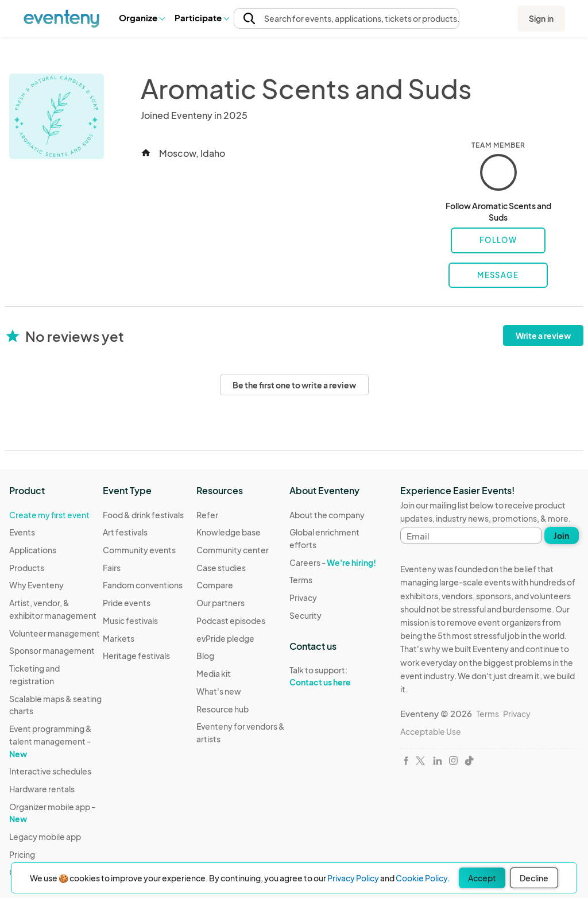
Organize (142, 18)
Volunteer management (55, 633)
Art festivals (125, 532)
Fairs (112, 568)
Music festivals (130, 620)
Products (27, 568)
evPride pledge (225, 638)
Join (561, 535)
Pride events (127, 603)
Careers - (333, 562)
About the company (327, 515)
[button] (142, 18)
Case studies (221, 568)
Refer (207, 515)
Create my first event (49, 515)
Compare (215, 585)
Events (22, 532)
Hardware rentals (42, 789)
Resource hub (223, 709)
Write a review (543, 336)
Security (305, 615)
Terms (301, 580)
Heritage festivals (136, 656)
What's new (219, 691)
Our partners (220, 603)
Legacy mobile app (45, 837)
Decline (534, 878)
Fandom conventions (143, 585)
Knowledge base (229, 532)
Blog (205, 656)
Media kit (214, 673)
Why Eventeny (36, 585)
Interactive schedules (50, 771)
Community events (139, 550)
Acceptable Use (431, 731)
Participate (202, 18)
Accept (482, 878)
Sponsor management (52, 650)
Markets (119, 638)
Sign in (541, 18)
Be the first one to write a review (294, 385)
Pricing (22, 854)
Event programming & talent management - (51, 741)
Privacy (303, 598)
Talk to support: (336, 676)
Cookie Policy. (423, 878)
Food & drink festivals (143, 515)
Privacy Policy (353, 878)
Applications (33, 550)
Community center (233, 550)
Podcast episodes (231, 620)
